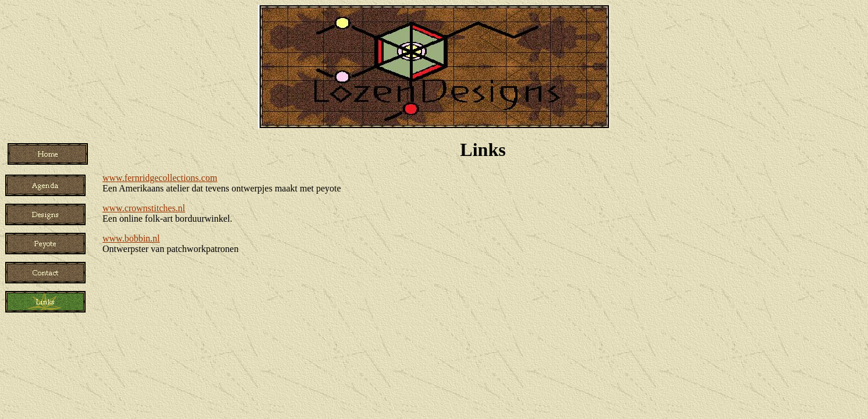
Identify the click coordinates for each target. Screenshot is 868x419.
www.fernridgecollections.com (160, 178)
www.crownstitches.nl (144, 208)
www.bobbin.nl (131, 238)
